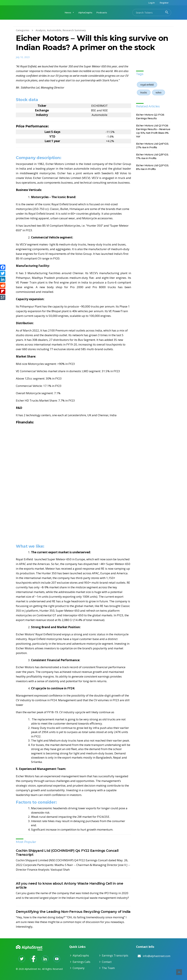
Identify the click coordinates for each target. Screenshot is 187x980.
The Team (108, 968)
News (69, 13)
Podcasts (102, 13)
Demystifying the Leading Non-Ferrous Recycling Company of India (73, 912)
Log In (152, 3)
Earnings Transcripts (115, 955)
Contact (107, 962)
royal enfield (147, 85)
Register (164, 3)
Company (79, 968)
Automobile (54, 30)
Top (179, 972)
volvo (159, 92)
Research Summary (74, 30)
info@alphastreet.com (157, 956)
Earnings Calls (81, 962)
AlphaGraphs (85, 13)
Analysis (41, 30)
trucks (144, 92)
